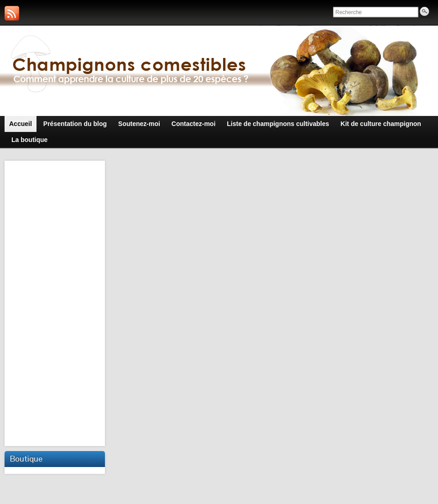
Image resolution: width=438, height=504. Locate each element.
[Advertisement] (56, 302)
